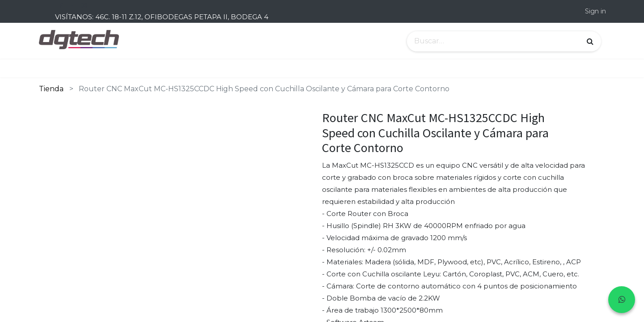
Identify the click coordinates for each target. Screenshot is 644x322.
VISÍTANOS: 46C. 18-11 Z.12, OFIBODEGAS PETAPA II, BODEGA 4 (162, 17)
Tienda (51, 89)
